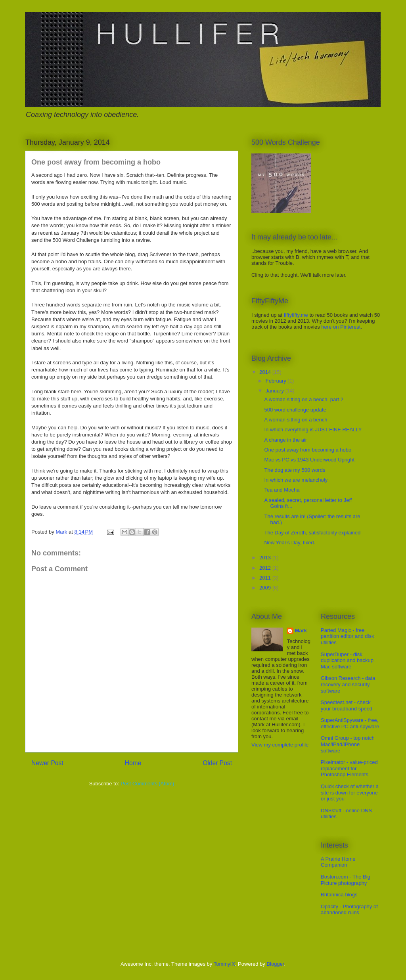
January (276, 391)
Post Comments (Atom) (147, 784)
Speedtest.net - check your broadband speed (347, 705)
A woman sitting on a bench (296, 420)
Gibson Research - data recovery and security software (348, 684)
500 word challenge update (295, 410)
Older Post (217, 763)
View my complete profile (280, 745)
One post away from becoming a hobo (308, 450)
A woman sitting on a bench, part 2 (304, 399)
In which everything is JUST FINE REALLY (313, 430)
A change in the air (285, 440)
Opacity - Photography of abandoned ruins (349, 910)
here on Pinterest (341, 327)
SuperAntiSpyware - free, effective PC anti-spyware (350, 723)
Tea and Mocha (282, 490)
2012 (266, 568)
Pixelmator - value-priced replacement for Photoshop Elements (349, 768)
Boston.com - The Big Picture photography (346, 880)
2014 (266, 372)
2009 (266, 588)
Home (133, 763)
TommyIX (224, 964)
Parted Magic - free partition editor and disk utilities (347, 636)
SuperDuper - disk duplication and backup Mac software (347, 660)
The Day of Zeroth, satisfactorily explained (312, 533)
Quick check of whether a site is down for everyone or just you (350, 792)
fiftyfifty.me (296, 315)
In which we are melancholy (296, 480)
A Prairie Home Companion (338, 862)
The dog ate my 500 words (295, 470)
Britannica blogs (339, 895)
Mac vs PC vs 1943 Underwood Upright (309, 460)
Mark (301, 631)
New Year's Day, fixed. (290, 543)
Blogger (275, 964)
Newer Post (47, 763)
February (277, 381)
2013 (266, 558)
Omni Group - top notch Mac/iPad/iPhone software (348, 744)
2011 (266, 578)
